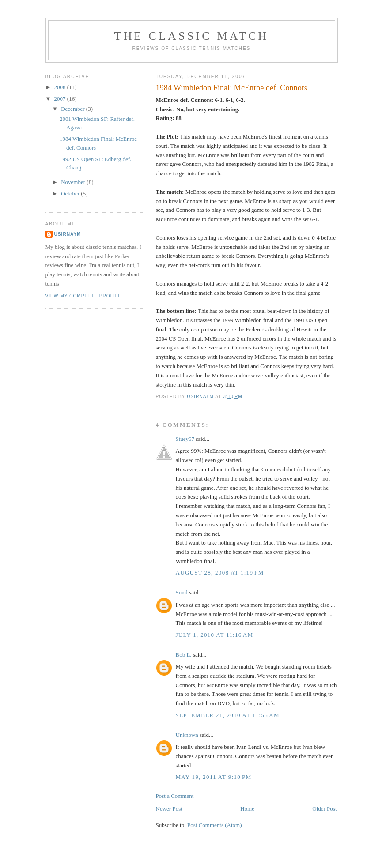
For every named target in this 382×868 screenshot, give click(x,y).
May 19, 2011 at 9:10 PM (214, 777)
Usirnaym (68, 234)
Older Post (324, 809)
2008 (61, 87)
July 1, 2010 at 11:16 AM (215, 635)
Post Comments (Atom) (215, 825)
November (74, 182)
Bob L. (184, 655)
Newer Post (169, 809)
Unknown (187, 735)
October (71, 194)
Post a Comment (175, 796)
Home (247, 809)
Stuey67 (185, 439)
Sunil (182, 592)
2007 (61, 99)
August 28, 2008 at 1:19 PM (220, 573)
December (74, 109)
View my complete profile (84, 296)
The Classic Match (192, 36)
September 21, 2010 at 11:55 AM (228, 715)
